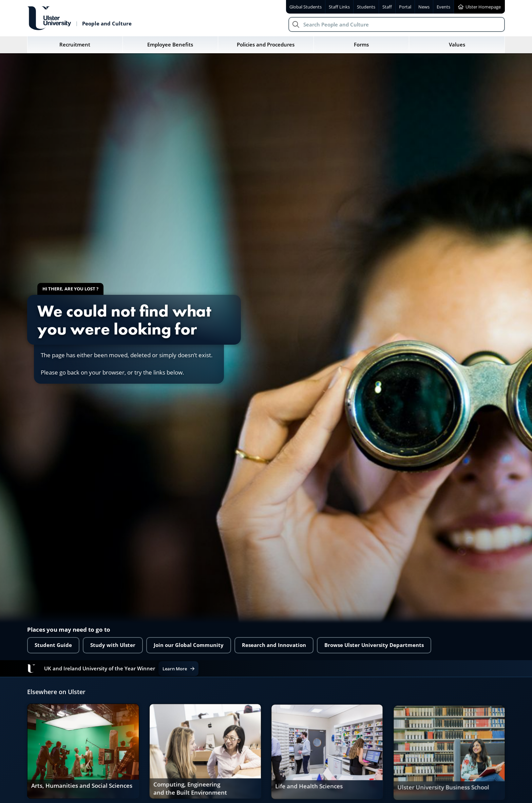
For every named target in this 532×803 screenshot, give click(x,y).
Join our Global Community (189, 645)
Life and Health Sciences (309, 792)
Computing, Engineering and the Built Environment (190, 791)
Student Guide (53, 645)
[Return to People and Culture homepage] (79, 18)
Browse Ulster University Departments (374, 645)
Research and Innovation (274, 645)
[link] (83, 752)
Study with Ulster (113, 645)
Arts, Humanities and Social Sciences (82, 787)
